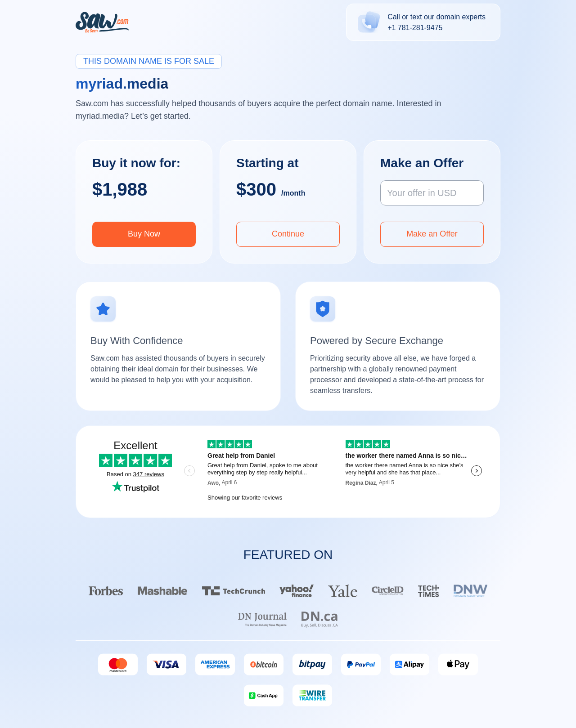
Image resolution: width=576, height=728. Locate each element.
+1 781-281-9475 (415, 28)
